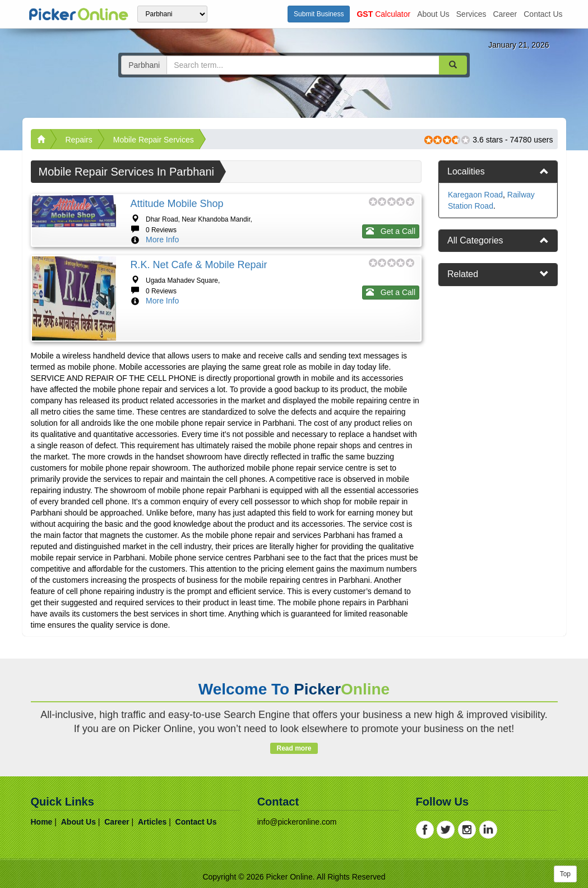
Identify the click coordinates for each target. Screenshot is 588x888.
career (505, 14)
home (42, 822)
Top (565, 874)
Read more (294, 748)
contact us (543, 14)
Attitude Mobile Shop (177, 204)
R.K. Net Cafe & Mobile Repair (198, 265)
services (471, 14)
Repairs (79, 140)
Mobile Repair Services (154, 140)
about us (433, 14)
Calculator (383, 14)
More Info (162, 240)
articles (152, 822)
